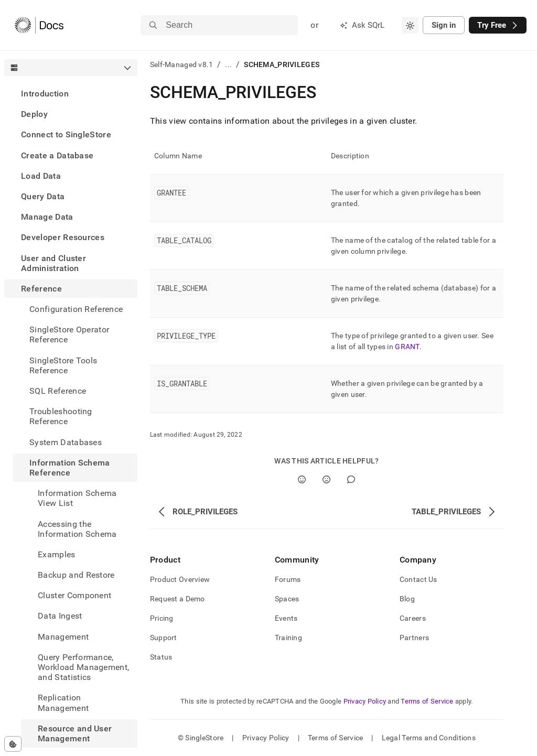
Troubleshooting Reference (61, 416)
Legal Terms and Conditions (429, 738)
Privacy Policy (365, 701)
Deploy (34, 114)
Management (63, 637)
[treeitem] (71, 94)
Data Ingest (60, 616)
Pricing (162, 618)
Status (161, 657)
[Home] (39, 25)
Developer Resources (63, 237)
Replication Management (63, 703)
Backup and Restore (76, 575)
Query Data (43, 196)
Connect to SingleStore (66, 134)
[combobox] (410, 25)
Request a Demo (178, 599)
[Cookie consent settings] (13, 744)
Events (286, 618)
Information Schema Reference (70, 468)
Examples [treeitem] (57, 554)
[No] (326, 479)
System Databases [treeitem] (66, 442)
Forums (288, 579)
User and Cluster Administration (53, 263)
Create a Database (57, 155)
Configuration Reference (76, 309)
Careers (413, 618)
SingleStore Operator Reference (69, 334)
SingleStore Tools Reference (63, 365)
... (228, 64)
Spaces (287, 599)
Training (288, 638)
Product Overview (180, 579)
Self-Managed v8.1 (182, 64)
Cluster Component (74, 595)
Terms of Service (427, 701)
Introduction (45, 94)
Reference (41, 289)
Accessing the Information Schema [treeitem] (77, 529)
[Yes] (302, 479)
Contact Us (418, 579)
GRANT (407, 347)
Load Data (41, 176)
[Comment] (351, 479)
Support (164, 638)
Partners (414, 638)
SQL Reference (58, 391)
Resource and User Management (75, 733)
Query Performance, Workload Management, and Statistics (83, 667)
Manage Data (47, 217)
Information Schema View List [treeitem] (77, 498)
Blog (407, 599)
